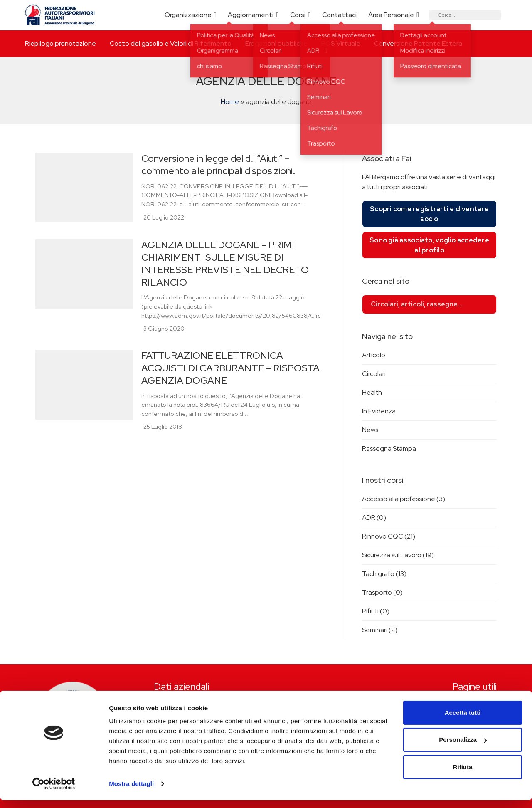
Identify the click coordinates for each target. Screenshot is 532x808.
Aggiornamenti (251, 15)
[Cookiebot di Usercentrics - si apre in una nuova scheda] (54, 792)
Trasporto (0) (382, 592)
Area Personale (391, 15)
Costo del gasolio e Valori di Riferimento (171, 43)
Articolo (374, 355)
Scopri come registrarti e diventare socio (429, 214)
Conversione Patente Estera (418, 43)
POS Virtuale (341, 43)
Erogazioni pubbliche (276, 43)
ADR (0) (374, 518)
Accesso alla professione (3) (404, 499)
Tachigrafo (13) (384, 574)
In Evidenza (379, 411)
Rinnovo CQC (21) (389, 536)
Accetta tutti (463, 720)
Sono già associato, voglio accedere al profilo (429, 245)
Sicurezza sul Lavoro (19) (398, 555)
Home (230, 102)
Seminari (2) (380, 630)
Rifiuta (463, 775)
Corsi (298, 15)
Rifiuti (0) (376, 611)
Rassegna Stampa (389, 448)
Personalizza (463, 747)
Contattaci (339, 15)
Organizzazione (188, 15)
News (370, 430)
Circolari (374, 374)
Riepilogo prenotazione (60, 43)
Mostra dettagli (131, 792)
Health (372, 392)
